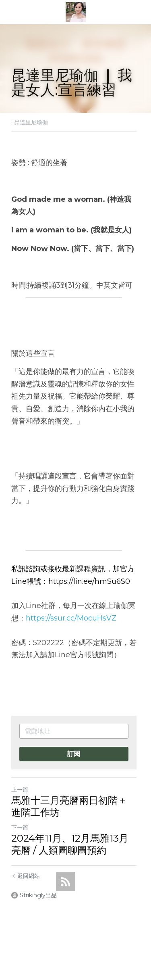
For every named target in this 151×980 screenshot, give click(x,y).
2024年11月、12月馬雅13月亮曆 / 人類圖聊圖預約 (75, 844)
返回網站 (26, 876)
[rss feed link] (66, 882)
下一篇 (20, 827)
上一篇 (20, 790)
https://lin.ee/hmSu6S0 (89, 581)
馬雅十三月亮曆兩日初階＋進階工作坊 (74, 806)
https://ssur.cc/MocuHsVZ (71, 618)
